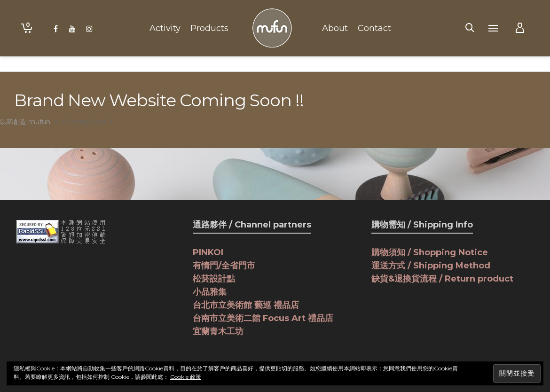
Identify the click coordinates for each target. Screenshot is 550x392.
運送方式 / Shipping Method (431, 266)
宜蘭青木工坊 (218, 331)
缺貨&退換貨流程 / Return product (442, 279)
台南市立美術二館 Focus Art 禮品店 (263, 318)
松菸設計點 (214, 279)
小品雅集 (210, 292)
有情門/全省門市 (224, 266)
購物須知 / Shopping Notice (430, 252)
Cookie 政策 (186, 377)
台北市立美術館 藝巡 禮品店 (246, 305)
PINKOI (208, 252)
